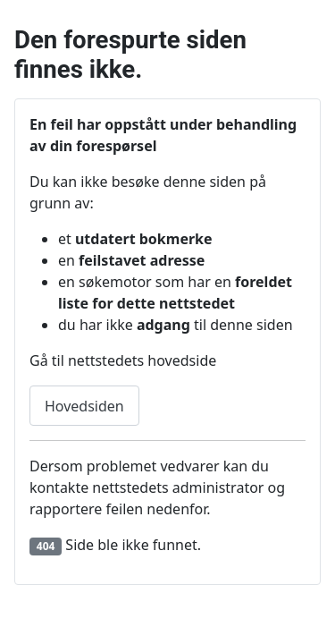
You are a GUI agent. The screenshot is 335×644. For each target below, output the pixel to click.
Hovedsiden (84, 406)
